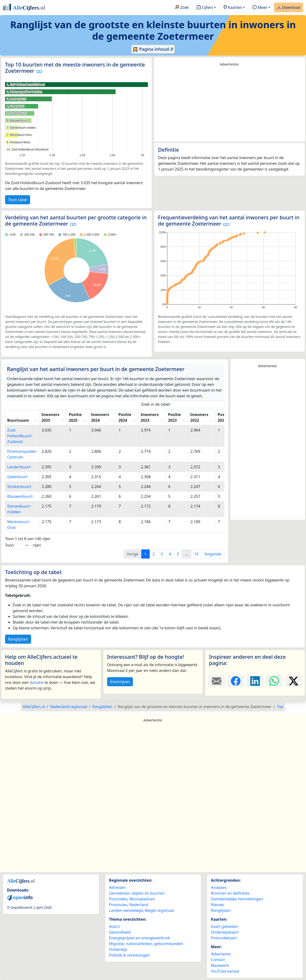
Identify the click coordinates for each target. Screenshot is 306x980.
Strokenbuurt (19, 487)
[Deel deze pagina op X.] (293, 681)
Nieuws (217, 905)
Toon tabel (18, 200)
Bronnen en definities (230, 893)
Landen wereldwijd (126, 910)
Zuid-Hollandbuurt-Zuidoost (20, 436)
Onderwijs (118, 949)
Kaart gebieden (225, 926)
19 (196, 554)
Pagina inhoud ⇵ (153, 49)
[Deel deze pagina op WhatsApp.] (274, 681)
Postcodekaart (224, 938)
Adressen (117, 887)
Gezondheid (120, 932)
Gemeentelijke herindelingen (237, 899)
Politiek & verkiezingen (129, 955)
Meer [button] (260, 8)
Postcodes (118, 899)
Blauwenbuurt (20, 496)
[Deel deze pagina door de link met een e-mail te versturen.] (216, 681)
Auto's (115, 926)
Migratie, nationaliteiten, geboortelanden (146, 944)
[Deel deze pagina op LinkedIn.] (255, 681)
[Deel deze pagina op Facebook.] (236, 681)
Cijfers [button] (205, 8)
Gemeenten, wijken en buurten (137, 893)
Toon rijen (23, 545)
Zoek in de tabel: (183, 404)
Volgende (213, 554)
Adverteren (221, 954)
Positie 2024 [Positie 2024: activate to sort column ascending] (125, 417)
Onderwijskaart (225, 932)
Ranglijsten (18, 639)
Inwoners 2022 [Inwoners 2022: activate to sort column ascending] (199, 417)
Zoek (182, 8)
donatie (36, 682)
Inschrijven (120, 682)
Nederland (139, 905)
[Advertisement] (229, 104)
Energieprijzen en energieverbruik (139, 938)
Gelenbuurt (17, 477)
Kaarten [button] (233, 8)
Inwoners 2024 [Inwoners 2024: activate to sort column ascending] (100, 417)
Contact (218, 960)
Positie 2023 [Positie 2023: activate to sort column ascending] (175, 417)
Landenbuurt (19, 467)
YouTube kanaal (225, 971)
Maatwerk (220, 965)
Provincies (118, 905)
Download (289, 8)
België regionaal (159, 910)
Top (280, 707)
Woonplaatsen (142, 899)
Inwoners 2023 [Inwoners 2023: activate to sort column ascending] (150, 417)
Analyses (219, 887)
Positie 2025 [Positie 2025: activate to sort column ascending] (75, 417)
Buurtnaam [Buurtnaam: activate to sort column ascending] (18, 420)
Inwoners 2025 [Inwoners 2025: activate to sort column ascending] (50, 417)
